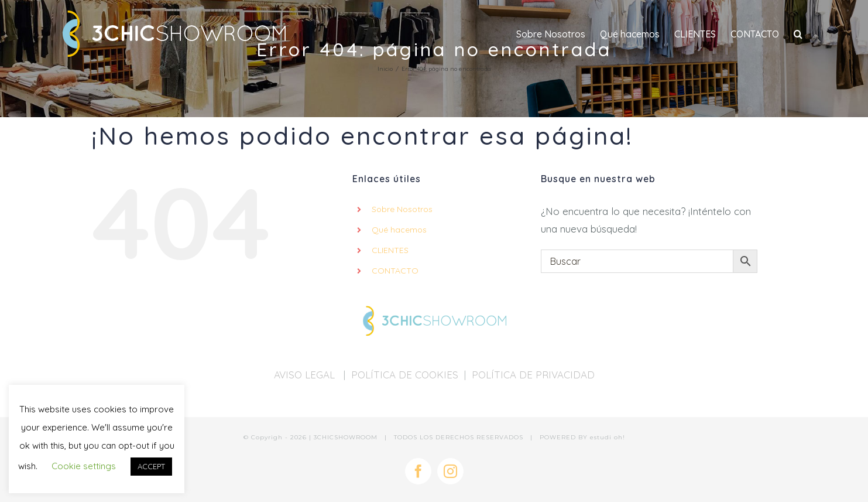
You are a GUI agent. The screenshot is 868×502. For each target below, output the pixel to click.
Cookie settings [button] (84, 466)
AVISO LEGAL (306, 375)
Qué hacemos (399, 230)
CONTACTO (395, 271)
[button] (798, 34)
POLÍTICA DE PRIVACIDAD (533, 375)
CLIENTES (390, 250)
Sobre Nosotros (402, 209)
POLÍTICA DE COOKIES (405, 375)
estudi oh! (608, 437)
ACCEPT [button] (151, 466)
